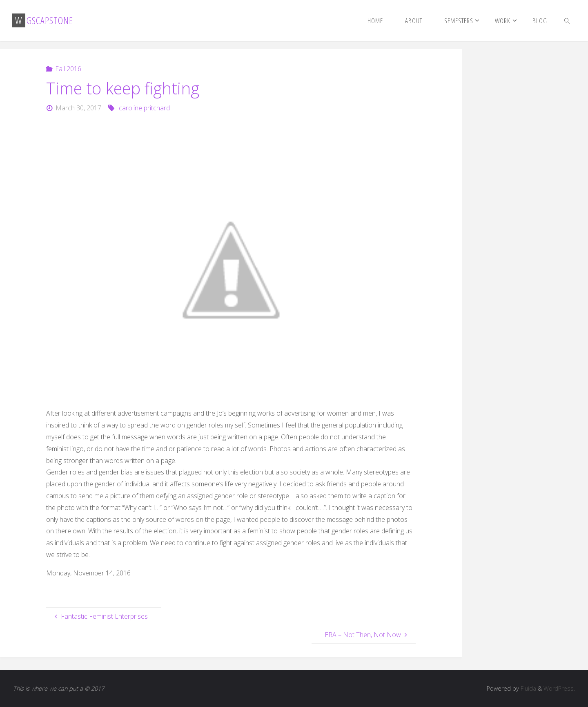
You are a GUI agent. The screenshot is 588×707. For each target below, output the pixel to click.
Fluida (528, 688)
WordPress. (559, 688)
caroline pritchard (144, 108)
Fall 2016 (68, 69)
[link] (567, 20)
